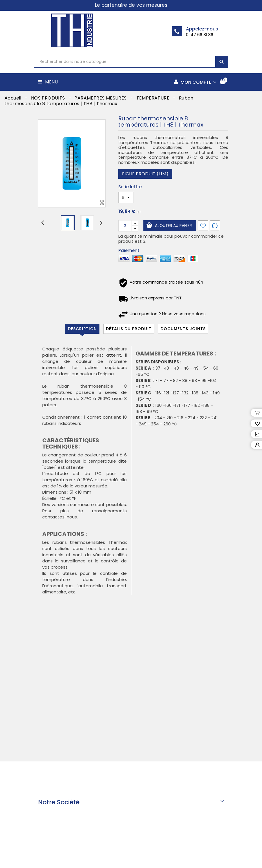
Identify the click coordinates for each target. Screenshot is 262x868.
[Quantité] (125, 226)
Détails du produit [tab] (129, 329)
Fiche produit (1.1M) (145, 174)
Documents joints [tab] (183, 329)
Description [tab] (82, 329)
